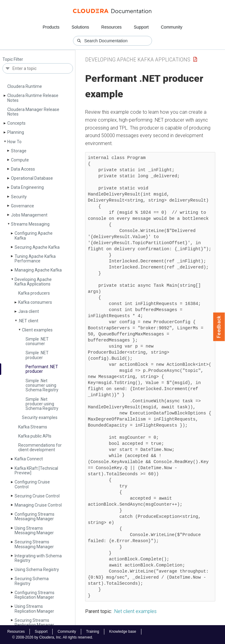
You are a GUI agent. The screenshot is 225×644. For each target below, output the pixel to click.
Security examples (40, 417)
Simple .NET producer (37, 355)
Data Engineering (27, 187)
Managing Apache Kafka (38, 270)
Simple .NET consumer (37, 341)
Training (93, 632)
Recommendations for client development (40, 447)
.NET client (28, 321)
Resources (111, 27)
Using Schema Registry (37, 570)
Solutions (80, 27)
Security (19, 197)
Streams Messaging (30, 224)
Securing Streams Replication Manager (34, 623)
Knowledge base (123, 632)
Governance (22, 206)
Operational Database (32, 178)
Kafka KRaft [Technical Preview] (36, 471)
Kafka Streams (33, 427)
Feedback (219, 327)
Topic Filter (13, 59)
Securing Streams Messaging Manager (34, 544)
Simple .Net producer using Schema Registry (42, 404)
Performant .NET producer (42, 369)
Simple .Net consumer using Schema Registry (42, 385)
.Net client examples (135, 611)
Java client (29, 311)
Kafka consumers (35, 302)
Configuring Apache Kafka (34, 235)
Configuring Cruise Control (32, 484)
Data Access (23, 169)
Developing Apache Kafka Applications (33, 282)
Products (51, 27)
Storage (19, 151)
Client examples (37, 330)
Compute (20, 160)
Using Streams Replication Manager (34, 609)
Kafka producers (34, 293)
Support (141, 27)
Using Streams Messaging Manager (34, 530)
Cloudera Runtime (25, 86)
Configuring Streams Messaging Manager (35, 516)
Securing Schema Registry (32, 581)
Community (172, 27)
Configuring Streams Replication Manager (35, 595)
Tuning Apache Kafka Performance (35, 259)
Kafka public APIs (35, 436)
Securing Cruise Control (37, 496)
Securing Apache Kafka (37, 247)
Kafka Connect (29, 459)
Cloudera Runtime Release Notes (33, 98)
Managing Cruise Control (38, 505)
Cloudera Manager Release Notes (33, 112)
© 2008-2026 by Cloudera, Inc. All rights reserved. (53, 637)
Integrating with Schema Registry (38, 558)
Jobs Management (29, 215)
